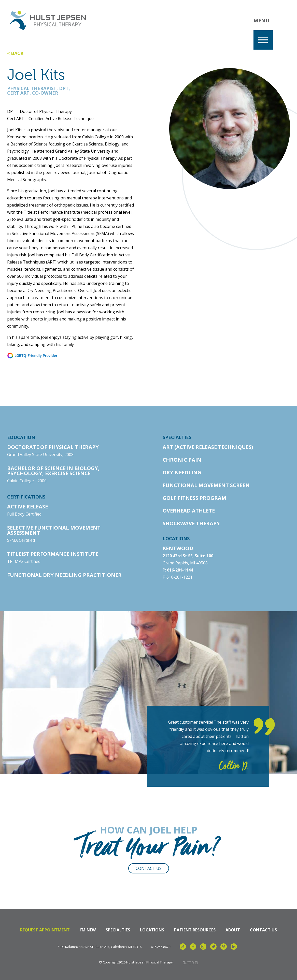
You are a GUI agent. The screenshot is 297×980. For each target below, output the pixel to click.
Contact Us (149, 868)
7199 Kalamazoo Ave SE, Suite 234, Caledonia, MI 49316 (99, 947)
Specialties (118, 930)
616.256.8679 (161, 947)
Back (17, 53)
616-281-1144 (180, 570)
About (233, 930)
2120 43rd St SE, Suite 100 (188, 556)
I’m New (88, 930)
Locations (152, 930)
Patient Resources (195, 930)
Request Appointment (45, 930)
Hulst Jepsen (48, 21)
